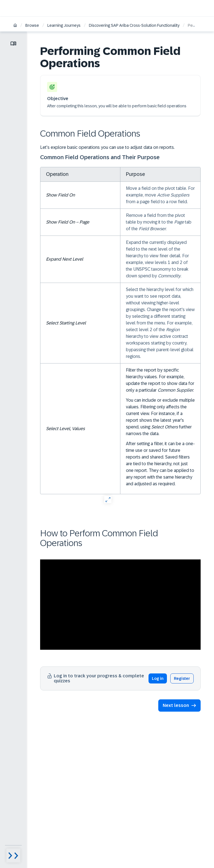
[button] (179, 705)
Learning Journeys (64, 25)
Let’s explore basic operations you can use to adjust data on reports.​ (107, 147)
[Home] (15, 26)
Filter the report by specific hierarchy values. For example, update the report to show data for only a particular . (160, 380)
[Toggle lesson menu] (13, 43)
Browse (32, 25)
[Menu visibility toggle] (13, 855)
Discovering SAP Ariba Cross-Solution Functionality (134, 25)
